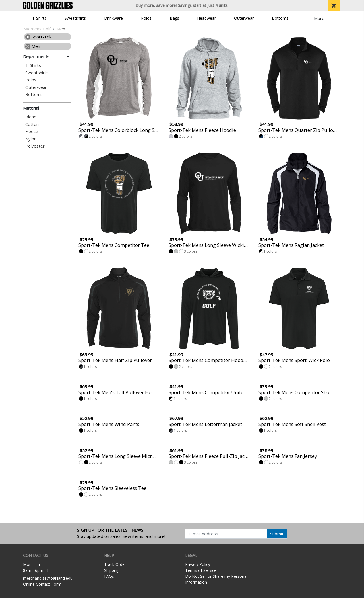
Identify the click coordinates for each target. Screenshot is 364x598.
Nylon (31, 139)
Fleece (32, 131)
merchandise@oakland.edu (48, 578)
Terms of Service (201, 570)
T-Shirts (39, 18)
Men (33, 46)
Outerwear (244, 18)
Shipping (112, 570)
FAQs (109, 576)
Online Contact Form (42, 584)
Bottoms (280, 18)
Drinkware (113, 18)
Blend (31, 117)
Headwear (206, 18)
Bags (174, 18)
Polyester (35, 146)
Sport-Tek (38, 37)
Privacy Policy (198, 564)
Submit (277, 534)
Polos (146, 18)
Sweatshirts (75, 18)
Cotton (32, 124)
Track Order (115, 564)
